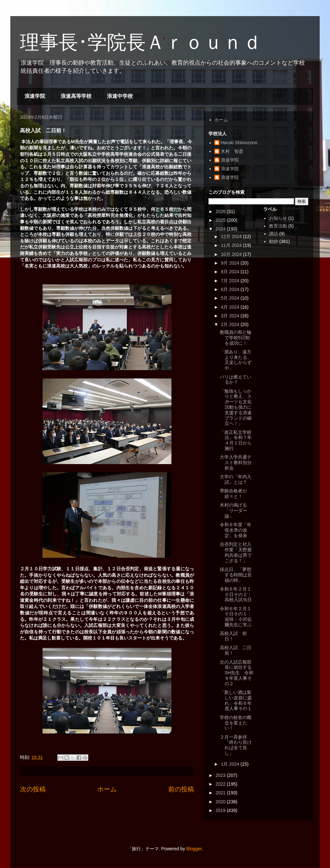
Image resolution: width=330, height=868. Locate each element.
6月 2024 (231, 289)
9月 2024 (231, 263)
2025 (221, 220)
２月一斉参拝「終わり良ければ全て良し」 (236, 745)
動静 (274, 241)
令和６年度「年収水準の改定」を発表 (236, 530)
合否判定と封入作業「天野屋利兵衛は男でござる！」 (236, 552)
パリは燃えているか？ (236, 380)
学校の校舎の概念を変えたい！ (236, 723)
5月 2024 (231, 298)
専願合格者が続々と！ (233, 494)
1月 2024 (231, 764)
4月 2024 (231, 307)
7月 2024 (231, 281)
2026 (221, 211)
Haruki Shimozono (239, 143)
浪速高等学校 (76, 96)
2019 (221, 810)
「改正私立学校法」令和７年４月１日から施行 (236, 440)
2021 (221, 793)
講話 (274, 234)
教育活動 (278, 226)
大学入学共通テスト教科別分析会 (236, 462)
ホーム (107, 789)
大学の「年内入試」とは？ (236, 479)
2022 (221, 784)
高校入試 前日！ (233, 636)
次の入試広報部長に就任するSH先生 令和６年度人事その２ (237, 673)
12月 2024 (232, 237)
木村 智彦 (232, 151)
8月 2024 (231, 272)
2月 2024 (231, 324)
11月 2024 (232, 245)
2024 (221, 229)
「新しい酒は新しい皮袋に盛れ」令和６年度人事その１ (236, 700)
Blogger (194, 849)
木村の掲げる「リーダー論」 (233, 510)
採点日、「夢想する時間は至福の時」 (236, 575)
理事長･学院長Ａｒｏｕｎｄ (141, 42)
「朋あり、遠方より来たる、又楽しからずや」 (236, 360)
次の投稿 (33, 789)
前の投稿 (181, 789)
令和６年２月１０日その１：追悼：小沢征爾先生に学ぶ (236, 617)
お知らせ (278, 218)
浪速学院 (35, 96)
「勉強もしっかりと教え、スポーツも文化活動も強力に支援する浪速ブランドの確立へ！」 (236, 407)
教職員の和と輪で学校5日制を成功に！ (236, 338)
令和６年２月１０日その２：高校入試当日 (236, 594)
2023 (221, 775)
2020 (221, 802)
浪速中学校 (120, 96)
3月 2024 (231, 316)
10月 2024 (232, 254)
